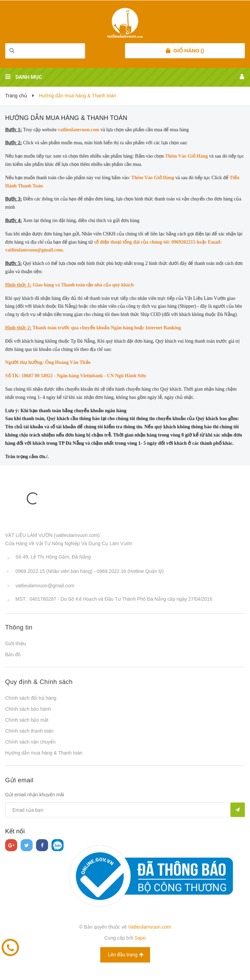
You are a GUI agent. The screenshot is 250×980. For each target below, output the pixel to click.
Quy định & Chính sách (39, 682)
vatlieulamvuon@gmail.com (45, 586)
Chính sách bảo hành (28, 709)
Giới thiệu (16, 644)
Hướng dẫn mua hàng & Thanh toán (66, 118)
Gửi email (19, 780)
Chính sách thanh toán (29, 731)
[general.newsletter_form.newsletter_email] (125, 810)
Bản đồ (13, 654)
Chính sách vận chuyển (30, 742)
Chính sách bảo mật (27, 720)
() (189, 51)
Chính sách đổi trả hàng (31, 698)
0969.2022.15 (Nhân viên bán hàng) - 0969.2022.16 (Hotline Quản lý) (89, 571)
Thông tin (19, 627)
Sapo (140, 938)
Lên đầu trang (126, 955)
